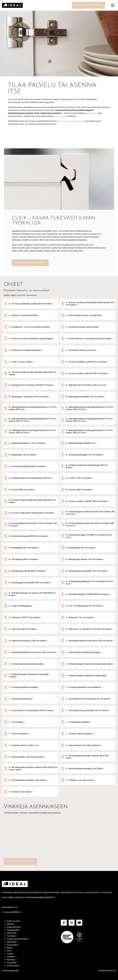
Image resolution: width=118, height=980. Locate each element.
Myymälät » (12, 942)
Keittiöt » (11, 924)
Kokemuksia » (13, 966)
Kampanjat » (13, 945)
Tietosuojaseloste (10, 971)
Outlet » (11, 954)
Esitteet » (11, 957)
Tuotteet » (12, 936)
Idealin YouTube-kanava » (20, 862)
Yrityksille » (12, 963)
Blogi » (10, 948)
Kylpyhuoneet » (14, 927)
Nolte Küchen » (14, 921)
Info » (9, 951)
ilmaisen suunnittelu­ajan (71, 121)
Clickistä (92, 113)
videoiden (60, 116)
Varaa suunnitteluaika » (18, 939)
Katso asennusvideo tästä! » (30, 263)
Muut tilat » (12, 933)
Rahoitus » (12, 960)
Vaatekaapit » (14, 930)
